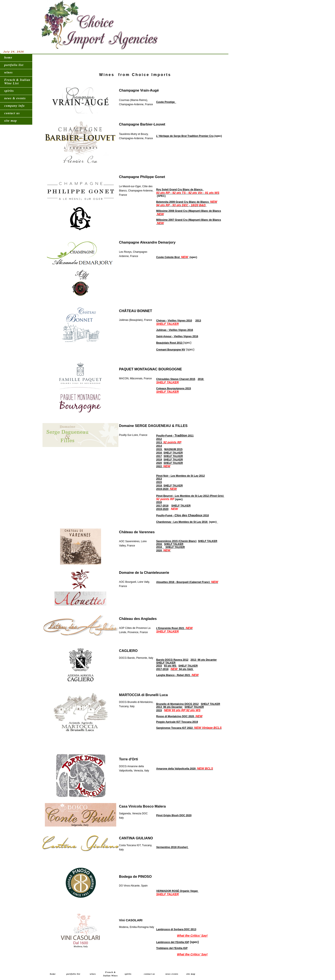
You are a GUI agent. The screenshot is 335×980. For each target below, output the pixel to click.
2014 (159, 446)
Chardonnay (164, 522)
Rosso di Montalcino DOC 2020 (179, 716)
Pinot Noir (162, 476)
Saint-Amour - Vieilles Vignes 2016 (177, 336)
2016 (159, 453)
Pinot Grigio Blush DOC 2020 (174, 815)
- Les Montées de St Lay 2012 (187, 476)
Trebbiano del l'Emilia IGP (172, 948)
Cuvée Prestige (166, 102)
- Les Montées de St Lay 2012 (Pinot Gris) (198, 496)
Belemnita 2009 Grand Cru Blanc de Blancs (187, 204)
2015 (159, 449)
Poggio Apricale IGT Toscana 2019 (177, 722)
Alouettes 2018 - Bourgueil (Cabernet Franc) (187, 582)
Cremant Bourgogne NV (171, 350)
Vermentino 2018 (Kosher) (172, 847)
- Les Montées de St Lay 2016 (190, 522)
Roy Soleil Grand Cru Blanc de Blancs (188, 191)
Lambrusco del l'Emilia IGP (173, 942)
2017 (159, 456)
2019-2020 (167, 489)
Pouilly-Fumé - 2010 (183, 516)
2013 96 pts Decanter (204, 660)
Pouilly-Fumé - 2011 (175, 436)
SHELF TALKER (167, 324)
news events (172, 974)
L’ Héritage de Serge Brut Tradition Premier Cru (185, 136)
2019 (159, 460)
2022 (163, 466)
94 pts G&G (182, 669)
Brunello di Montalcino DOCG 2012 (177, 704)
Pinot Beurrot (164, 496)
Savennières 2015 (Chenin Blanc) (176, 541)
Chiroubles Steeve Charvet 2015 (176, 379)
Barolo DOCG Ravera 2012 (172, 660)
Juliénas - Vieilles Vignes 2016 (175, 330)
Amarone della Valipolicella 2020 (185, 769)
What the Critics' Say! (192, 936)
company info (15, 106)
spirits (9, 91)
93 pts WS (171, 666)
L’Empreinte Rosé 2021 (174, 628)
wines (9, 72)
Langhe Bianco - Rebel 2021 (177, 675)
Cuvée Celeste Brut (173, 257)
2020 (159, 463)
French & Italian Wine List (17, 82)
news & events (15, 98)
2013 (198, 321)
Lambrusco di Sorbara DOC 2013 (176, 929)
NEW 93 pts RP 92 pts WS (182, 710)
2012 (159, 439)
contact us (12, 113)
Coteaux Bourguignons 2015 (174, 388)
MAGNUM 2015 (173, 449)
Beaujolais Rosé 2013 (170, 343)
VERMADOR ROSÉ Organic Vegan (177, 891)
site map (11, 121)
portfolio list (14, 65)
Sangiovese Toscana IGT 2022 (189, 728)
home (8, 58)
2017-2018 (162, 506)
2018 (201, 379)
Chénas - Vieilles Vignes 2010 (174, 321)
